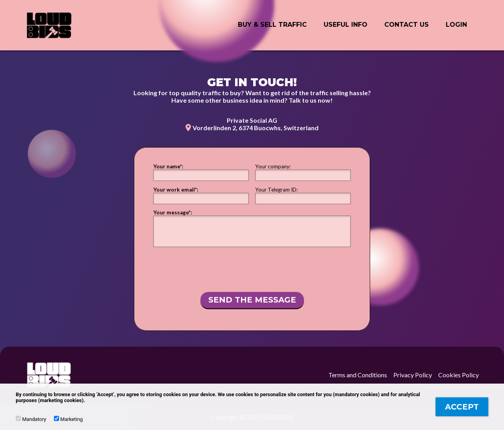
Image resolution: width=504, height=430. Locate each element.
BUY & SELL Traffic (272, 25)
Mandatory (31, 419)
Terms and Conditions (358, 375)
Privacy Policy (413, 375)
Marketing (68, 419)
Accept (462, 407)
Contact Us (407, 25)
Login (456, 25)
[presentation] (252, 268)
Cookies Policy (459, 375)
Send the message (252, 300)
